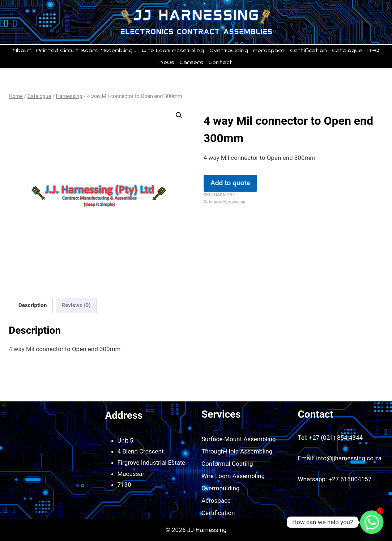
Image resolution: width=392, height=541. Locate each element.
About (22, 51)
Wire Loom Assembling (173, 51)
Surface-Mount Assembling (239, 439)
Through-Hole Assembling (237, 451)
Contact (220, 63)
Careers (191, 63)
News (167, 63)
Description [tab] (33, 305)
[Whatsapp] (372, 522)
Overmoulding (229, 51)
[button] (179, 115)
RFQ (373, 51)
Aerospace (269, 51)
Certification (308, 51)
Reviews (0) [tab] (76, 305)
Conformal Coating (227, 464)
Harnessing (235, 202)
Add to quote (230, 183)
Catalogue (347, 51)
